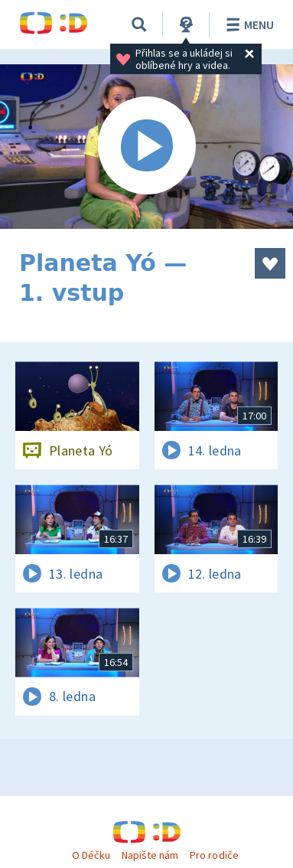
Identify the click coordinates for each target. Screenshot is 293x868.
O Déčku (91, 855)
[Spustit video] (146, 147)
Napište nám (150, 855)
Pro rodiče (214, 855)
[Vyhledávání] (139, 24)
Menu (247, 24)
